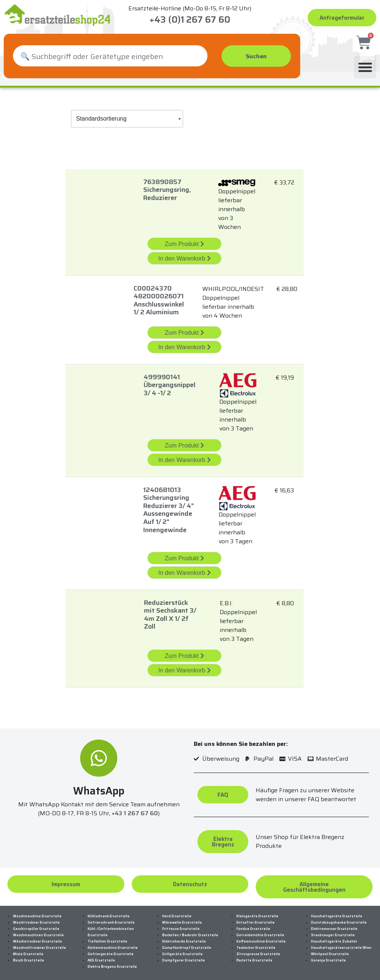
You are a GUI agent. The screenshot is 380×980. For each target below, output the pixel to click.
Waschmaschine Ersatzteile (37, 913)
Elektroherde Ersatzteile (184, 938)
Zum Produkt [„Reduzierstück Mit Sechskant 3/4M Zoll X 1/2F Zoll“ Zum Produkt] (184, 653)
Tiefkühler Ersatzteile (107, 938)
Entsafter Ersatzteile (255, 919)
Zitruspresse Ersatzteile (258, 951)
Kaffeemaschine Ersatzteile (261, 938)
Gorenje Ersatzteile (328, 957)
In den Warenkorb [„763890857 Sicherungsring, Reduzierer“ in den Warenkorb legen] (184, 255)
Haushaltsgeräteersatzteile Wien (341, 944)
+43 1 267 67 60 (135, 810)
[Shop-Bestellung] (127, 115)
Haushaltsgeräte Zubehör (334, 938)
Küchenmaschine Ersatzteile (113, 944)
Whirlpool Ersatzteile (330, 951)
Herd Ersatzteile (177, 913)
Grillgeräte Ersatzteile (182, 951)
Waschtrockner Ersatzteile (36, 919)
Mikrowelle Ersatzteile (182, 919)
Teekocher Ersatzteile (256, 944)
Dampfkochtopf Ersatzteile (187, 944)
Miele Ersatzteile (28, 951)
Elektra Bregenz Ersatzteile (112, 963)
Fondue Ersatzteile (253, 925)
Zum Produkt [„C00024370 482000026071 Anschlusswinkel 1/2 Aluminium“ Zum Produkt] (184, 329)
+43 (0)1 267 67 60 (190, 20)
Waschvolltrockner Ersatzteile (40, 944)
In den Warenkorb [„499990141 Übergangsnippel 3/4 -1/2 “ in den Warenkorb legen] (184, 457)
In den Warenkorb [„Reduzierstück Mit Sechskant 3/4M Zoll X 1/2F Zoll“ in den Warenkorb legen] (184, 667)
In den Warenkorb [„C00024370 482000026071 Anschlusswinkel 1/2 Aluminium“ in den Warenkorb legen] (184, 344)
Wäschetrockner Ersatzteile (37, 938)
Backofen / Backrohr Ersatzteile (190, 932)
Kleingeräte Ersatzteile (257, 913)
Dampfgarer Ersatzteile (184, 957)
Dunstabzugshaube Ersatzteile (339, 919)
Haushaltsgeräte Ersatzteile (337, 913)
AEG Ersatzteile (101, 957)
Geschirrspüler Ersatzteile (36, 925)
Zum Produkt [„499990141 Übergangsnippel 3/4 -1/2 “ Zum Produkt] (184, 442)
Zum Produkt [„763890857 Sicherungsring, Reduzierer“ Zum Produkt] (184, 241)
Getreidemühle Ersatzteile (260, 932)
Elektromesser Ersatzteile (334, 925)
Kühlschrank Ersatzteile (109, 913)
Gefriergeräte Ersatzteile (111, 951)
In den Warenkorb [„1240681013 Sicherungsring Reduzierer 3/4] (184, 569)
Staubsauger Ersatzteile (333, 932)
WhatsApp (99, 787)
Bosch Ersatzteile (29, 957)
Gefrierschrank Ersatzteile (111, 919)
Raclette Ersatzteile (254, 957)
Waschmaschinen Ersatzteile (38, 932)
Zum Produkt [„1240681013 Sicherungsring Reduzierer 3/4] (184, 555)
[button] (365, 64)
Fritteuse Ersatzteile (181, 925)
